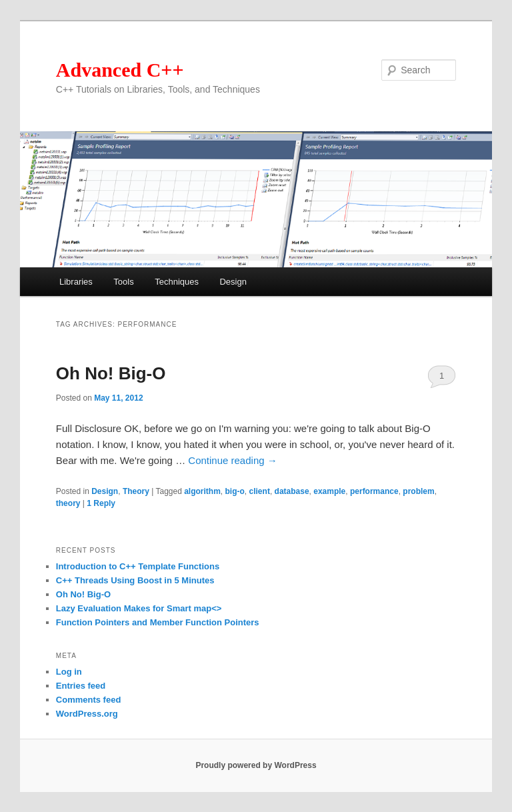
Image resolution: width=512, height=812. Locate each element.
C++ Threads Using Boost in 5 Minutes (135, 580)
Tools (123, 282)
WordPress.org (87, 714)
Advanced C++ (120, 70)
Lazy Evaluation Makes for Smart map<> (139, 608)
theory (68, 503)
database (292, 491)
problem (418, 491)
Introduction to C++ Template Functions (138, 566)
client (260, 491)
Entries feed (81, 686)
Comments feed (89, 700)
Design (233, 282)
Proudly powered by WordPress (256, 765)
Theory (136, 491)
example (329, 491)
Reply (101, 503)
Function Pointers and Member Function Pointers (158, 622)
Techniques (177, 282)
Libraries (76, 282)
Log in (69, 672)
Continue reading (232, 460)
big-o (235, 491)
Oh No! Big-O (111, 373)
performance (374, 491)
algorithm (202, 491)
